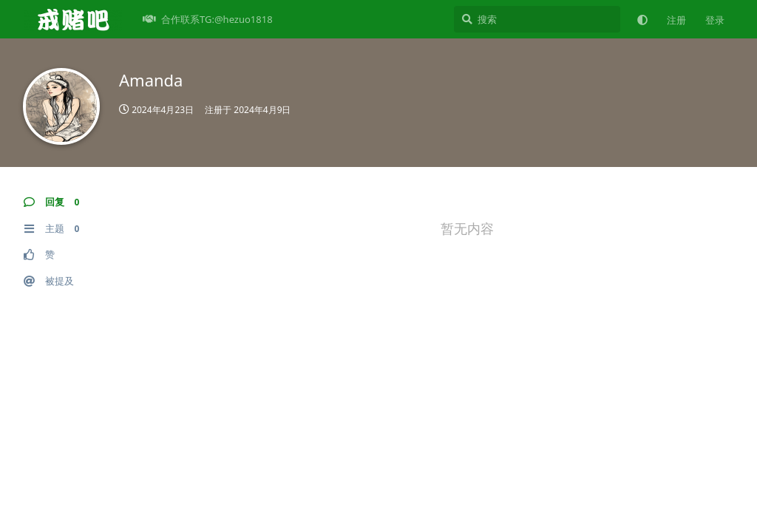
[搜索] (537, 19)
